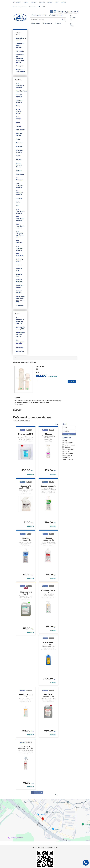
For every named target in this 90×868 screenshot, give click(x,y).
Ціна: (37, 372)
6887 (29, 690)
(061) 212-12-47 (56, 15)
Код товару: (40, 366)
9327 (52, 430)
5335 (52, 690)
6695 (52, 586)
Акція (26, 588)
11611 (29, 430)
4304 (29, 586)
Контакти (32, 7)
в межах (69, 434)
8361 (52, 534)
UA (39, 7)
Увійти (72, 25)
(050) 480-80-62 (39, 15)
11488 (52, 482)
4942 (29, 742)
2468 (29, 482)
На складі (54, 376)
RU (44, 7)
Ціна (64, 424)
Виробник (67, 438)
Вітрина (23, 430)
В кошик (72, 381)
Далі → (57, 424)
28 (37, 369)
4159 (29, 534)
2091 (52, 638)
